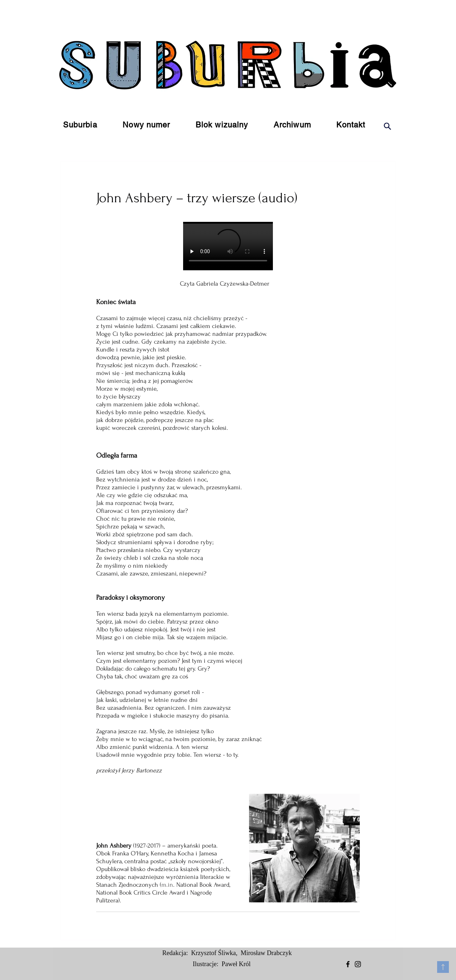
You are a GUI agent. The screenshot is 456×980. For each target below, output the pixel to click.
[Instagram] (358, 964)
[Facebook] (348, 964)
